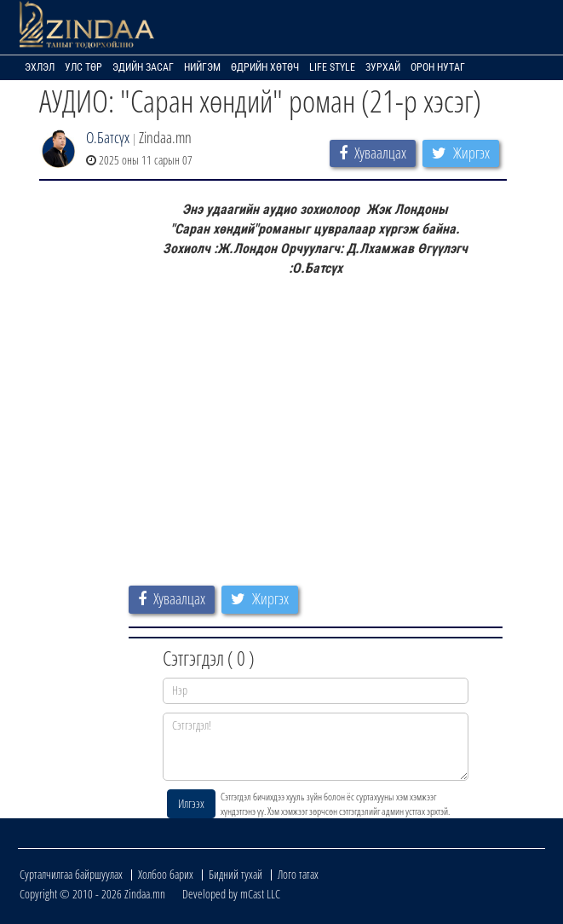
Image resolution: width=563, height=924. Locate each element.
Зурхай (383, 67)
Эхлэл (40, 67)
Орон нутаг (438, 67)
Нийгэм (202, 67)
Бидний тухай (236, 874)
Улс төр (83, 67)
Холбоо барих (166, 874)
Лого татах (298, 874)
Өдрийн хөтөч (265, 67)
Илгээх (191, 803)
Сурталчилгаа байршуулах (71, 874)
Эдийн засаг (143, 67)
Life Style (332, 67)
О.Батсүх (108, 137)
